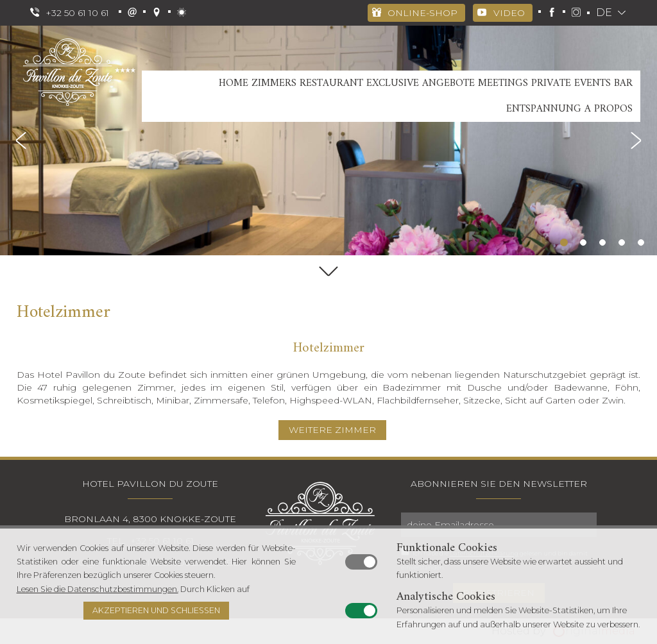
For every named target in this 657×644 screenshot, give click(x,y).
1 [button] (564, 242)
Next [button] (635, 140)
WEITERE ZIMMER (332, 430)
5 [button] (641, 242)
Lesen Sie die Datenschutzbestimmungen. (98, 589)
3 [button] (602, 242)
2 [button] (583, 242)
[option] (328, 140)
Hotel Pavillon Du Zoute (150, 484)
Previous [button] (22, 140)
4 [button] (622, 242)
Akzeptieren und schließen (156, 610)
